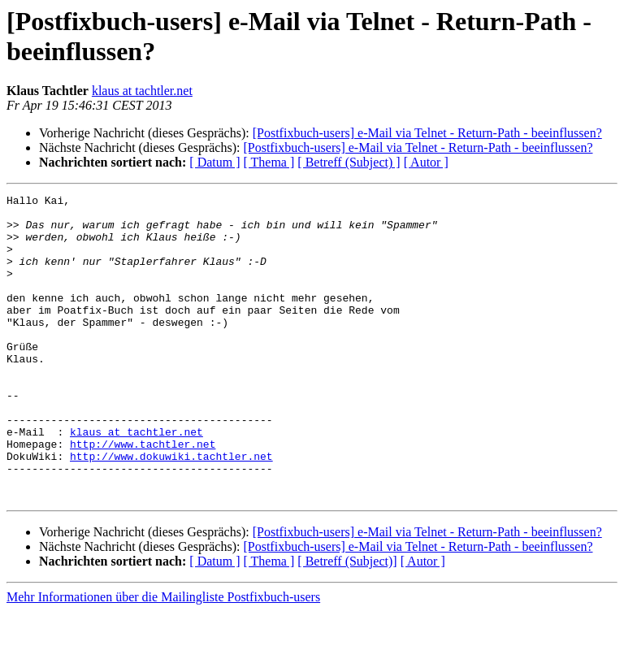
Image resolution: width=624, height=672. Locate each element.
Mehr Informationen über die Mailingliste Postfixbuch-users (163, 658)
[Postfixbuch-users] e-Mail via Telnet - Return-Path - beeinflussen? (427, 133)
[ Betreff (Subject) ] (349, 162)
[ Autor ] (426, 162)
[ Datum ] (214, 162)
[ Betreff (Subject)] (347, 622)
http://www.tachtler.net (143, 495)
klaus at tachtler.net (142, 91)
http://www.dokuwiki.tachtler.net (171, 509)
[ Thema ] (269, 162)
